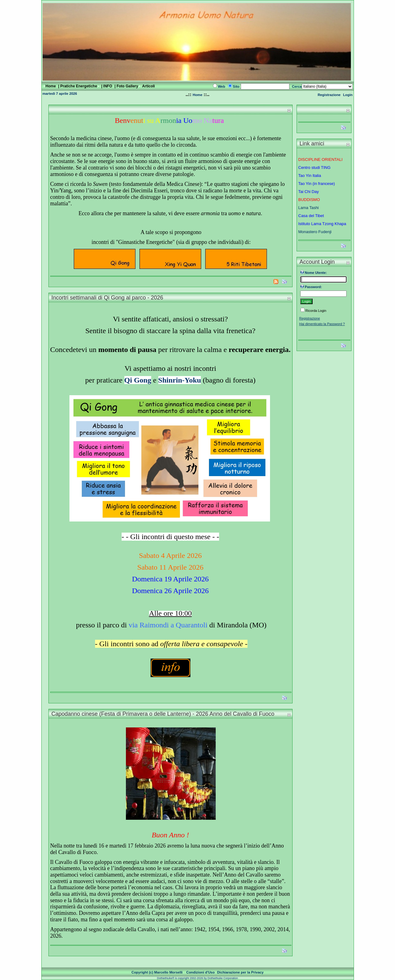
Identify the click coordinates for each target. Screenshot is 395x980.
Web (222, 86)
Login (348, 95)
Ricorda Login (316, 311)
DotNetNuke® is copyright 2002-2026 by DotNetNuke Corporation (197, 978)
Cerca (297, 86)
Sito (236, 86)
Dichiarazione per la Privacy (241, 972)
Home (197, 95)
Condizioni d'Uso (201, 972)
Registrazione (329, 95)
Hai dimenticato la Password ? (322, 324)
